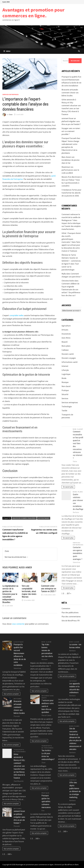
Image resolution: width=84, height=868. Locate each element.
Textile (64, 411)
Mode (64, 378)
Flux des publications (70, 612)
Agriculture (66, 326)
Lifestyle (65, 370)
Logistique (66, 374)
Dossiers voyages (69, 358)
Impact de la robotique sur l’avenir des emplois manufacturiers (71, 226)
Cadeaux (65, 350)
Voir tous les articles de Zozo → (16, 557)
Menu (7, 51)
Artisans (65, 330)
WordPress (69, 865)
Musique (65, 382)
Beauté (65, 342)
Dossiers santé (68, 354)
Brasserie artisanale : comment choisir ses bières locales (70, 93)
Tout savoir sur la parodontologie (70, 267)
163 (9, 854)
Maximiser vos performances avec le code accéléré (70, 170)
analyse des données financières (24, 518)
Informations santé (70, 362)
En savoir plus (68, 487)
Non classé (66, 386)
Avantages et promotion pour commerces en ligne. (33, 13)
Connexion (66, 608)
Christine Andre (68, 281)
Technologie (67, 406)
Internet (65, 366)
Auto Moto (66, 338)
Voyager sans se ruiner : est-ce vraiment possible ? (71, 131)
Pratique (65, 390)
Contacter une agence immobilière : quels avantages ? (78, 553)
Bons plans (66, 346)
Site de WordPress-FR (71, 621)
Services (65, 398)
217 (68, 593)
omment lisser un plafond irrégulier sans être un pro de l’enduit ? (71, 121)
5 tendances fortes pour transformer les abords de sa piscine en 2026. (71, 193)
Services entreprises (10, 94)
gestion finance (44, 518)
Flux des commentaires (71, 617)
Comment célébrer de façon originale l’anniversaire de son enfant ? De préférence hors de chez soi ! (71, 289)
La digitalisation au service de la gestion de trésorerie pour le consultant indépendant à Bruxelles (10, 594)
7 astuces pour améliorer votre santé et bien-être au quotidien (48, 706)
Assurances (66, 334)
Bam (77, 865)
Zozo (11, 114)
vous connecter (18, 624)
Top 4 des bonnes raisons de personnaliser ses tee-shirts (47, 650)
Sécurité (65, 394)
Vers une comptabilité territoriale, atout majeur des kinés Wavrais (29, 591)
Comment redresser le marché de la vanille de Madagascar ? (71, 217)
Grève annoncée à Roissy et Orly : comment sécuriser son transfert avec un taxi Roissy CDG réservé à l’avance (20, 766)
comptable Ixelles (17, 315)
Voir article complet (11, 694)
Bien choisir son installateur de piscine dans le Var (70, 160)
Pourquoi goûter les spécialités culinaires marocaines (46, 801)
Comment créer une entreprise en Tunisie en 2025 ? (49, 589)
